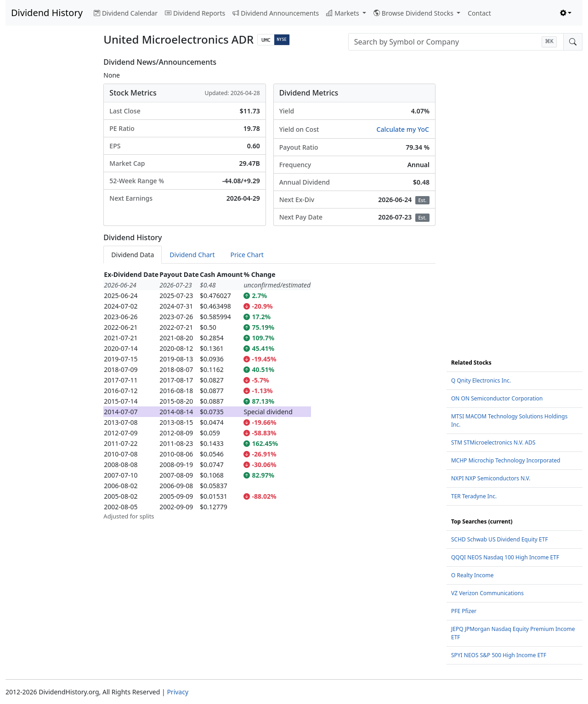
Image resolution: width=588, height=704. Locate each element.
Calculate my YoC (403, 129)
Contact (479, 13)
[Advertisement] (49, 196)
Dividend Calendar (126, 13)
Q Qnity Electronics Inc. (481, 380)
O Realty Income (472, 575)
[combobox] (456, 42)
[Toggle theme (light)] (566, 13)
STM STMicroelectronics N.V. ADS (493, 442)
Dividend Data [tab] (133, 255)
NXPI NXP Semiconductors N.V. (491, 478)
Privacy (178, 692)
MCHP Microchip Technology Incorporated (506, 460)
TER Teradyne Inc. (474, 496)
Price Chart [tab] (247, 255)
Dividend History (47, 13)
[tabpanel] (269, 395)
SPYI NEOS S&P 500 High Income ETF (499, 655)
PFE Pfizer (464, 611)
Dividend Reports (195, 13)
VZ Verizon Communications (487, 593)
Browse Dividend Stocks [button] (414, 13)
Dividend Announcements (276, 13)
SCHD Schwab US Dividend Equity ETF (500, 539)
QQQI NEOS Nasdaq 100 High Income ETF (505, 557)
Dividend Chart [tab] (192, 255)
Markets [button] (343, 13)
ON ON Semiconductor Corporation (497, 398)
